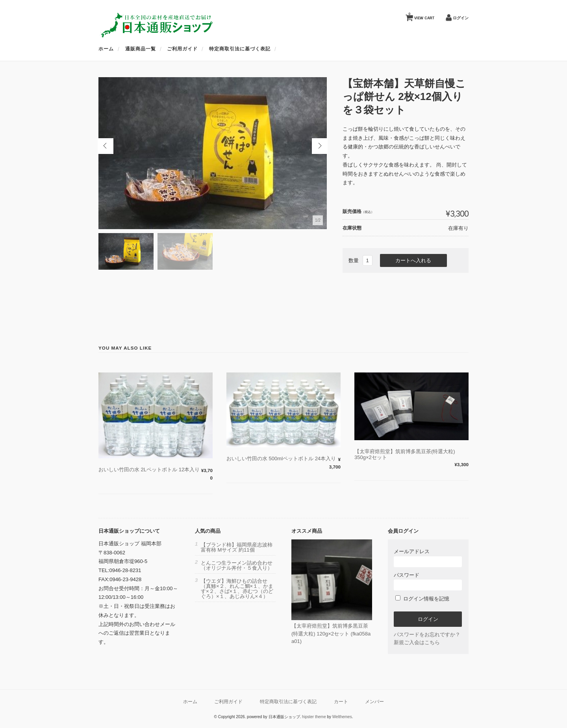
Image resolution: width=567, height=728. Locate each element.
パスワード (428, 581)
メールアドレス (428, 558)
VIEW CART (421, 16)
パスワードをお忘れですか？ (427, 634)
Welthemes (342, 717)
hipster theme (314, 717)
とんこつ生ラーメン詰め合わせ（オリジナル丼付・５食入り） (237, 565)
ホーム (106, 49)
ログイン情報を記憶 (422, 599)
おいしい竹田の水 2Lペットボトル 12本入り (149, 470)
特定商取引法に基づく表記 (240, 49)
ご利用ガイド (182, 49)
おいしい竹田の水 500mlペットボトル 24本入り (281, 458)
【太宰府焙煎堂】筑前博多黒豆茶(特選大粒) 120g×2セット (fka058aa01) (331, 634)
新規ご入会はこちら (417, 642)
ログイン (461, 18)
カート (341, 701)
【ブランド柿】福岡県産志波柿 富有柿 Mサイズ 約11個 (237, 547)
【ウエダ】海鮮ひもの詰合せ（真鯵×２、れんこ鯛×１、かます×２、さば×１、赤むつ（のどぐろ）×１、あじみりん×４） (237, 589)
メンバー (374, 701)
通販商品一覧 (141, 49)
